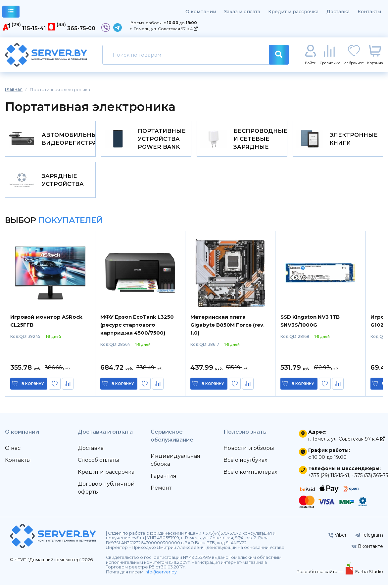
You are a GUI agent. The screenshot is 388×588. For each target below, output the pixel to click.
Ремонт (161, 490)
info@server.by (161, 575)
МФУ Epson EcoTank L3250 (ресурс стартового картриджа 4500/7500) (137, 327)
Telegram (369, 538)
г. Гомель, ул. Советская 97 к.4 (164, 29)
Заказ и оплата (242, 12)
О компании (201, 12)
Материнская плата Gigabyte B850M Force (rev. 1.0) (227, 327)
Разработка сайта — (320, 574)
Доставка (338, 12)
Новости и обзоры (249, 451)
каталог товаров (11, 12)
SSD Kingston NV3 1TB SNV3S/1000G (310, 323)
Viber (338, 538)
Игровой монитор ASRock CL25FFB (46, 323)
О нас (13, 451)
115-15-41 (34, 28)
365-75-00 (81, 28)
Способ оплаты (98, 463)
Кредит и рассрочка (293, 12)
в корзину (33, 386)
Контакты (369, 12)
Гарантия (164, 479)
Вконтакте (367, 549)
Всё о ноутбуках (245, 463)
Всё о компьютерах (250, 475)
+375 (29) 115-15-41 (329, 478)
